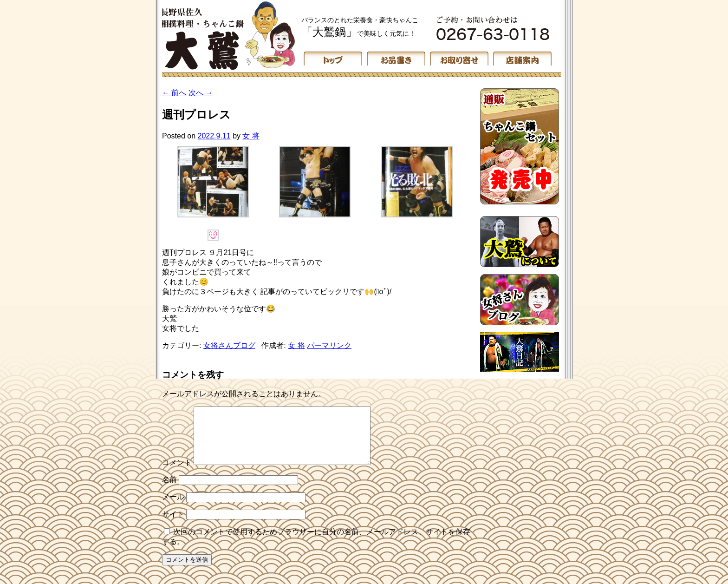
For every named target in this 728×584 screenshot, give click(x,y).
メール (173, 508)
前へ (174, 93)
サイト (173, 525)
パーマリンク (329, 345)
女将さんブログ (229, 345)
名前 (169, 491)
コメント (177, 474)
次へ (201, 93)
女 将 (251, 136)
